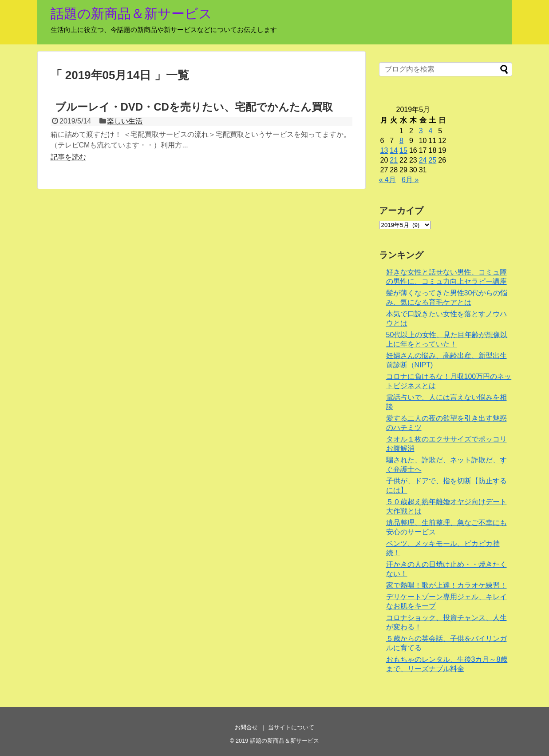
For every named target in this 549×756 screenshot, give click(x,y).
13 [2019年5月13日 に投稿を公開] (384, 150)
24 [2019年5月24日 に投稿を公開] (423, 160)
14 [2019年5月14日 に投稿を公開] (394, 150)
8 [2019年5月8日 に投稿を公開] (401, 141)
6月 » (410, 180)
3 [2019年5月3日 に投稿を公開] (421, 131)
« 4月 (387, 180)
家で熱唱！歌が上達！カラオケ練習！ (446, 585)
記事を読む (68, 157)
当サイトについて (291, 727)
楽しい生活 (125, 121)
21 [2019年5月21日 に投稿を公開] (394, 160)
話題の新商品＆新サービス (131, 14)
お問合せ (246, 727)
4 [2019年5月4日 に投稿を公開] (430, 131)
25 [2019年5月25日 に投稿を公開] (432, 160)
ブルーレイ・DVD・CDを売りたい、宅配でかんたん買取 (194, 107)
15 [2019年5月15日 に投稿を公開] (403, 150)
